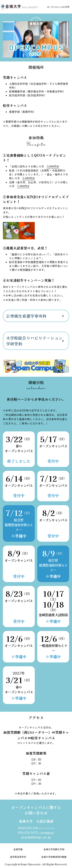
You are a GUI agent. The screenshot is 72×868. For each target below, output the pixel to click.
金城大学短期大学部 (54, 849)
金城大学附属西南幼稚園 (54, 857)
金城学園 (18, 849)
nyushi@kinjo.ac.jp (36, 837)
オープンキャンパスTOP (58, 7)
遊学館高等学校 (18, 857)
